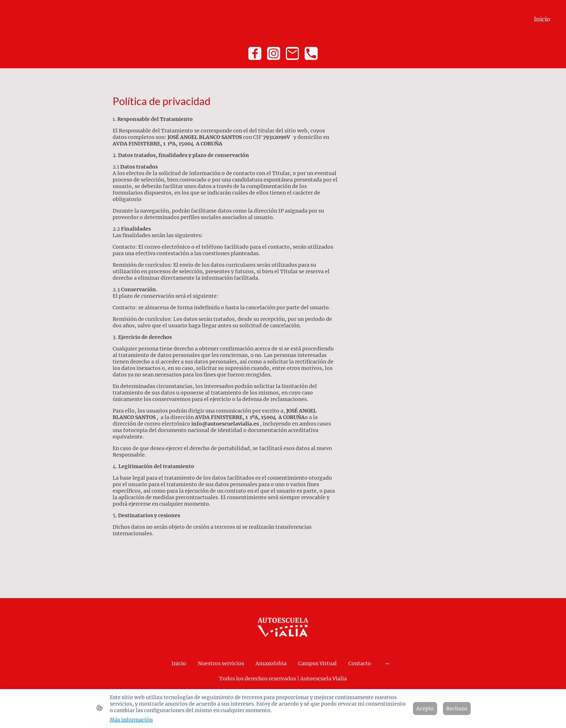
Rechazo (457, 709)
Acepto (425, 709)
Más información (131, 720)
